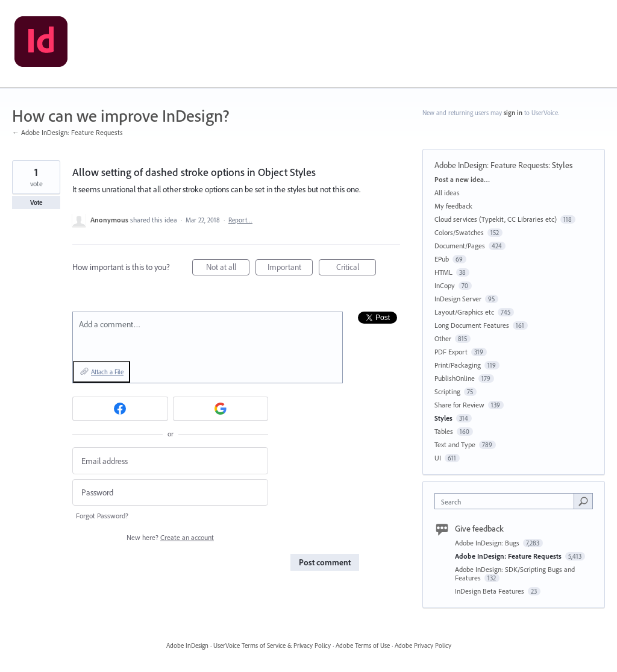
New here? (170, 537)
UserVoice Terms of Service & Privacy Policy (272, 645)
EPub (442, 259)
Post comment (325, 562)
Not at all (228, 268)
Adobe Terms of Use (363, 645)
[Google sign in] (221, 409)
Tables (444, 431)
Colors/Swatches (459, 232)
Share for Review (459, 405)
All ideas (447, 193)
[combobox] (507, 501)
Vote (36, 203)
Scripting (447, 391)
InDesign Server (458, 299)
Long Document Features (472, 325)
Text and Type (455, 444)
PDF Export (451, 352)
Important (290, 268)
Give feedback (479, 529)
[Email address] (170, 461)
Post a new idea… (462, 179)
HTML (443, 272)
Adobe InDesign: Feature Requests (491, 165)
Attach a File (107, 372)
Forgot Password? (102, 516)
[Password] (170, 493)
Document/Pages (460, 246)
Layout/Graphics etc (464, 312)
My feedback (453, 206)
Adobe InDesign (187, 645)
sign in (513, 113)
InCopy (445, 285)
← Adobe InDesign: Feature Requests (67, 132)
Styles (562, 165)
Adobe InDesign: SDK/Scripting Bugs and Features (515, 573)
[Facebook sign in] (120, 409)
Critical (356, 268)
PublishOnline (455, 378)
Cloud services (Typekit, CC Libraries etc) (496, 219)
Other (443, 338)
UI (438, 458)
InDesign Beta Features (490, 591)
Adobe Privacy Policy (423, 645)
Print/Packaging (458, 365)
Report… (240, 220)
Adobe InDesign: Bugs (488, 543)
